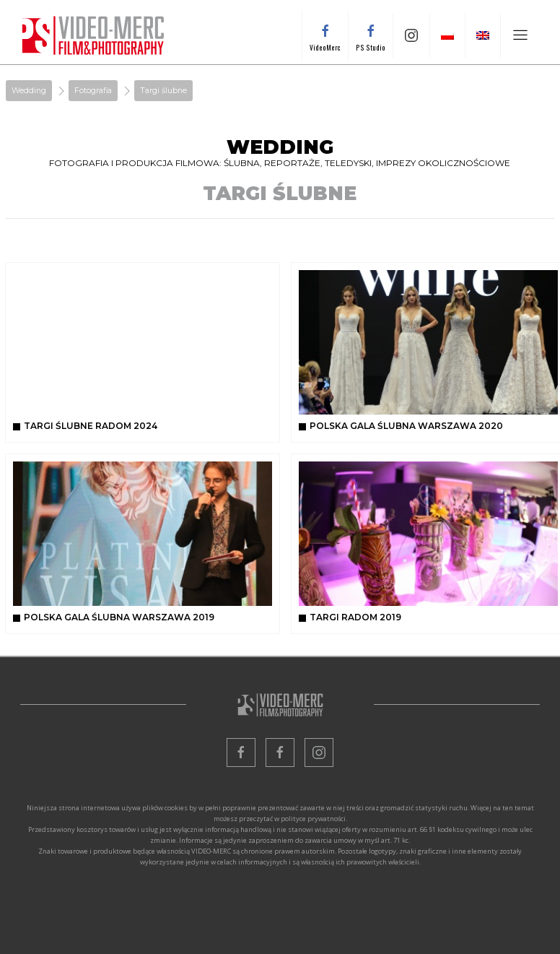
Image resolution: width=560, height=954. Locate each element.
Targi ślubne (163, 91)
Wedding (29, 91)
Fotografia (93, 91)
